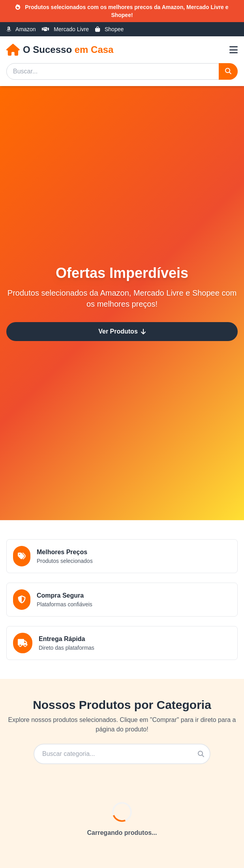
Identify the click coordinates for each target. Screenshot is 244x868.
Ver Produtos (122, 331)
